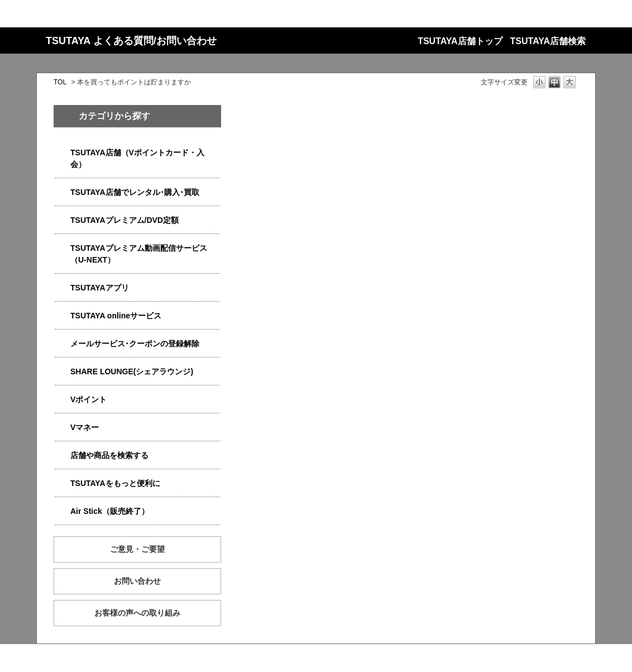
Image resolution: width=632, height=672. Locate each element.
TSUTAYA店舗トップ (460, 41)
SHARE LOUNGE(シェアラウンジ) (132, 371)
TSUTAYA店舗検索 (548, 41)
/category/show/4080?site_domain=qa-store (63, 344)
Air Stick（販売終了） (110, 511)
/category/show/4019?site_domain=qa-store (63, 288)
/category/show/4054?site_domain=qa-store (63, 192)
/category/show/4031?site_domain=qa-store (63, 220)
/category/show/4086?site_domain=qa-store (63, 456)
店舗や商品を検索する (109, 455)
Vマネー (85, 427)
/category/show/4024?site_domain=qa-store (63, 483)
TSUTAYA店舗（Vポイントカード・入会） (137, 158)
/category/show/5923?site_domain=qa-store (63, 248)
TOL (60, 82)
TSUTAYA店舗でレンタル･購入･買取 (135, 192)
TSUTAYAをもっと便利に (115, 483)
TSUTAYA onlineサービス (116, 316)
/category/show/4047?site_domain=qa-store (63, 153)
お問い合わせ (137, 581)
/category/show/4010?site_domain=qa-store (63, 316)
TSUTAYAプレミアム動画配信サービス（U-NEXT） (139, 254)
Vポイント (88, 399)
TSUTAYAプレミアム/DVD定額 (125, 220)
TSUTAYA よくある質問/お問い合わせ (131, 41)
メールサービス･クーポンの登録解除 (135, 344)
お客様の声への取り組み (137, 613)
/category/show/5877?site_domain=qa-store (63, 372)
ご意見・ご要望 (137, 549)
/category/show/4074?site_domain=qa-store (63, 400)
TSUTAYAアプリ (100, 288)
